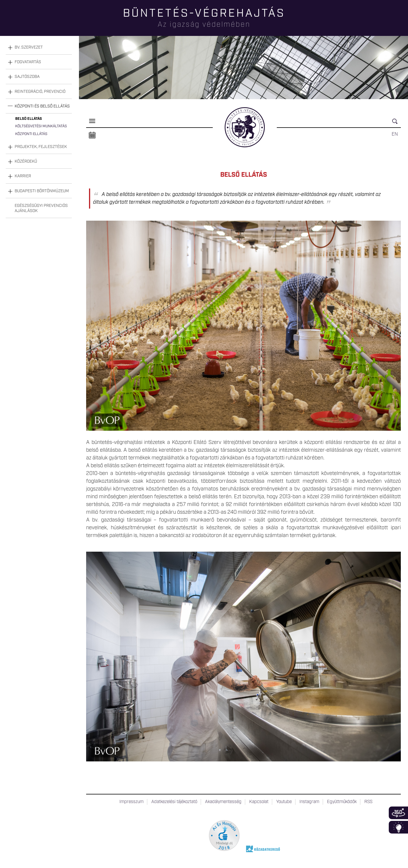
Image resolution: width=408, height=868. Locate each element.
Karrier (23, 176)
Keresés (397, 124)
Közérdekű (26, 161)
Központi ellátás (31, 134)
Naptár (92, 135)
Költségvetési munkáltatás (41, 126)
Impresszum (132, 802)
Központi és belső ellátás (42, 106)
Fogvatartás (28, 62)
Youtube (284, 802)
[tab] (39, 48)
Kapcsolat (259, 802)
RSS (368, 802)
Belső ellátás (29, 119)
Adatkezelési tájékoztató (174, 802)
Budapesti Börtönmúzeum (42, 191)
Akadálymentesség (223, 802)
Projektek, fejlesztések (41, 147)
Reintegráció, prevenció (40, 92)
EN (395, 134)
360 (398, 813)
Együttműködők (342, 802)
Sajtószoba (27, 77)
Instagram (309, 802)
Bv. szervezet (29, 47)
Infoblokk (398, 827)
